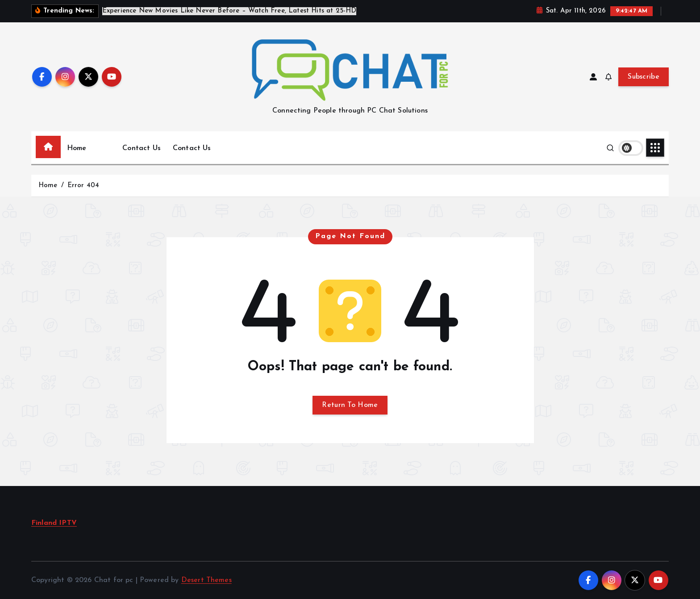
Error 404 (83, 186)
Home (77, 148)
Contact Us (142, 148)
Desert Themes (206, 580)
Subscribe (644, 77)
